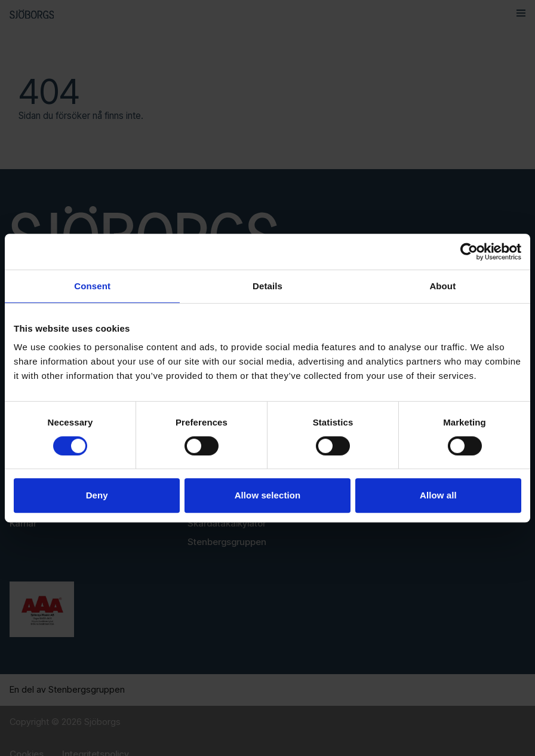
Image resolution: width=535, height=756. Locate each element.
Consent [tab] (92, 286)
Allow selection (268, 495)
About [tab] (442, 286)
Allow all (438, 495)
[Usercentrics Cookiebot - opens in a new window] (469, 252)
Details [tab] (267, 286)
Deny (97, 495)
